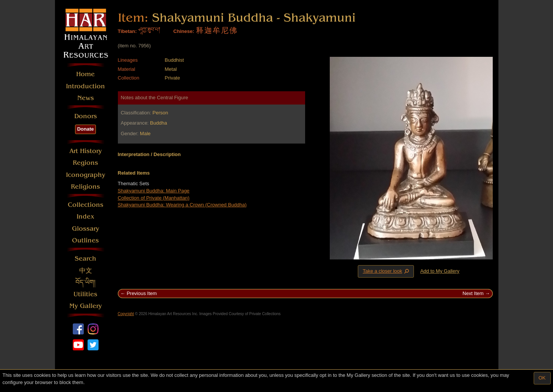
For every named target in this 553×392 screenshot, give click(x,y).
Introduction (85, 86)
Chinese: (184, 31)
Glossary (86, 229)
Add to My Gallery (440, 271)
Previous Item (142, 293)
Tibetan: (127, 31)
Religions (85, 187)
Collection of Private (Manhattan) (154, 198)
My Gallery (86, 306)
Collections (86, 205)
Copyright (126, 314)
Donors (86, 116)
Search (85, 258)
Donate (85, 129)
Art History (86, 151)
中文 (86, 271)
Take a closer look (387, 271)
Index (85, 216)
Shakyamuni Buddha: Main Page (154, 191)
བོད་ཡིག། (85, 282)
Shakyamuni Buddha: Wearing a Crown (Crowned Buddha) (182, 205)
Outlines (85, 240)
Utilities (85, 294)
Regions (85, 163)
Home (85, 74)
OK (542, 378)
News (86, 98)
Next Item (473, 293)
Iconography (86, 175)
